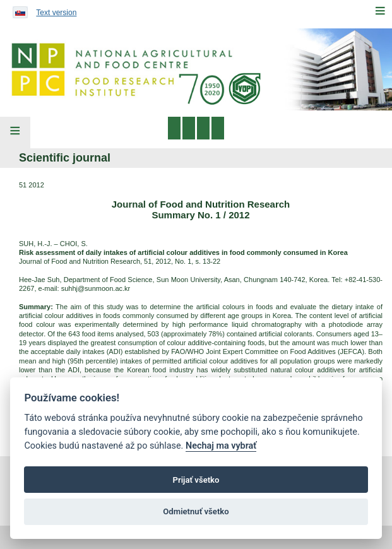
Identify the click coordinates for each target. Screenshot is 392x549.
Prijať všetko (196, 480)
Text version (56, 13)
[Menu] (380, 11)
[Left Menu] (15, 133)
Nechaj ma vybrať (221, 446)
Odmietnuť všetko (196, 511)
